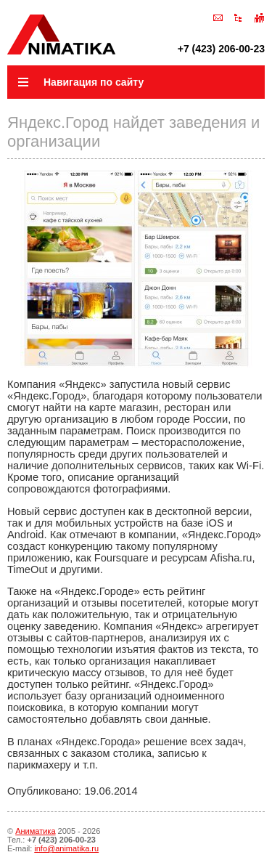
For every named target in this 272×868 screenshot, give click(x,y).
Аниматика (35, 831)
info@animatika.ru (66, 848)
